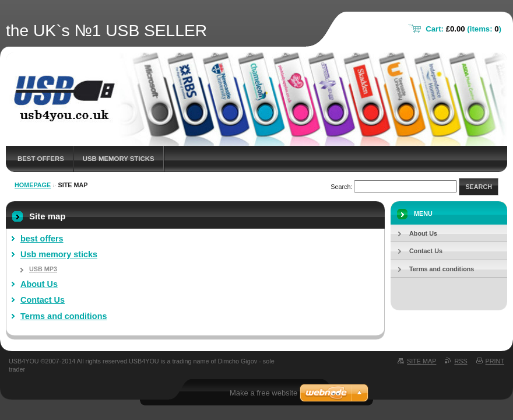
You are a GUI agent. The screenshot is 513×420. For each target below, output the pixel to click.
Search (479, 187)
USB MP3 (43, 269)
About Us (39, 284)
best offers (41, 159)
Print (495, 361)
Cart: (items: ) (463, 29)
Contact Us (43, 300)
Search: (341, 187)
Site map (421, 361)
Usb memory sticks (119, 159)
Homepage (33, 185)
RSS (461, 361)
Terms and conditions (64, 316)
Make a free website (263, 393)
